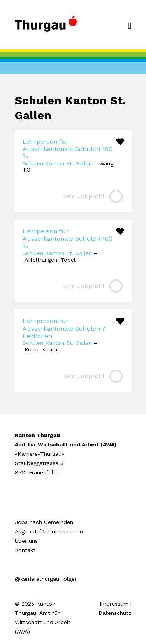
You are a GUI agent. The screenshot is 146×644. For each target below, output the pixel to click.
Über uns (26, 541)
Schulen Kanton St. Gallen (57, 163)
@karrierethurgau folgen (46, 579)
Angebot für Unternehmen (49, 531)
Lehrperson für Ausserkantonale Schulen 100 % (68, 149)
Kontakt (25, 550)
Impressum (114, 604)
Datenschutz (115, 613)
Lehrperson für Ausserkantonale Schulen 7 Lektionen (64, 328)
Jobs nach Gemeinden (44, 522)
